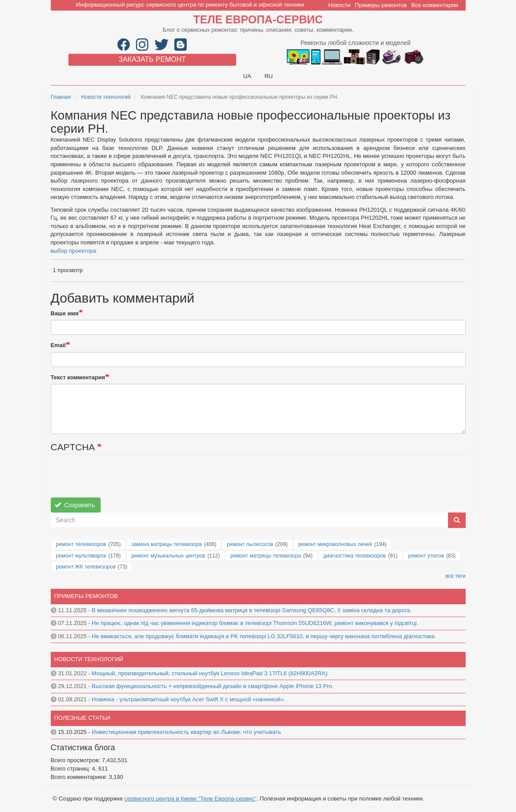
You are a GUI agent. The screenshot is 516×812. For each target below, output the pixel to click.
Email (58, 345)
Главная (61, 97)
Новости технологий (106, 97)
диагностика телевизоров (354, 556)
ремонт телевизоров (81, 544)
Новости (339, 5)
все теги (455, 576)
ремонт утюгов (426, 556)
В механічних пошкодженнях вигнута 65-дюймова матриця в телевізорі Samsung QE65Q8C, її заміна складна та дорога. (252, 610)
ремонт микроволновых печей (335, 544)
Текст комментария (78, 377)
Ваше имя (65, 313)
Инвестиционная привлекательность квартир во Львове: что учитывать (186, 732)
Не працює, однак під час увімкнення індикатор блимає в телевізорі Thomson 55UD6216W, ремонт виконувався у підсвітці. (255, 623)
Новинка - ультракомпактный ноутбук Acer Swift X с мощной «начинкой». (188, 699)
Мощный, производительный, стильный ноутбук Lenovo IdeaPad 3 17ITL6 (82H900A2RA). (210, 673)
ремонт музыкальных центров (168, 556)
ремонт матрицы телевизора (266, 556)
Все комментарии (435, 5)
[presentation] (118, 480)
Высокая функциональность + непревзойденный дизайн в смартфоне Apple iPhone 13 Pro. (213, 686)
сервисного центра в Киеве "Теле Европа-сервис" (190, 799)
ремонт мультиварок (81, 556)
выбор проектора (74, 251)
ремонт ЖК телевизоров (86, 567)
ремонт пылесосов (250, 544)
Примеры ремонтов (381, 5)
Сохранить (75, 505)
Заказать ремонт (152, 59)
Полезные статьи (82, 718)
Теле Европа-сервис (258, 19)
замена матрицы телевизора (166, 544)
